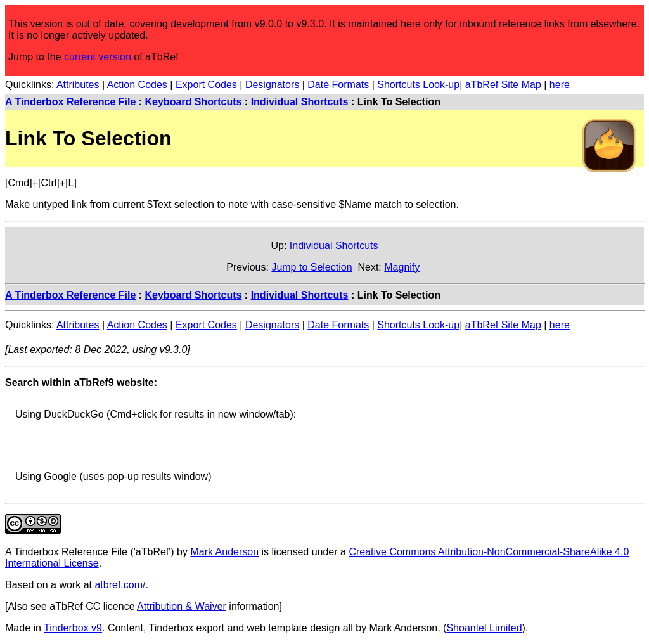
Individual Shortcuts (300, 102)
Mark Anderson (224, 552)
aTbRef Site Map (503, 85)
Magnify (402, 267)
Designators (272, 85)
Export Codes (206, 85)
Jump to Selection (312, 267)
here (560, 85)
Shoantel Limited (484, 628)
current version (98, 57)
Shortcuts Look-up (418, 85)
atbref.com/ (120, 585)
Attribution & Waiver (182, 606)
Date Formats (338, 85)
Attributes (78, 85)
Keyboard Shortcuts (194, 102)
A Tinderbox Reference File (70, 102)
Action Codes (137, 85)
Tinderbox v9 (73, 628)
